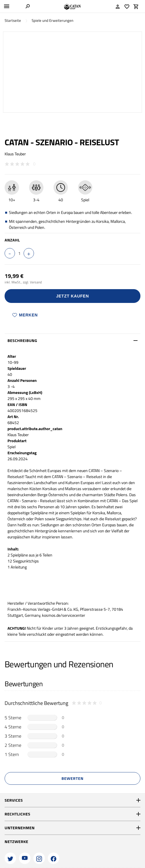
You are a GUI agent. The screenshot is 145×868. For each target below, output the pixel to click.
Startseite (13, 21)
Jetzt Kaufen (72, 296)
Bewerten (73, 778)
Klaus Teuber (15, 154)
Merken (25, 315)
